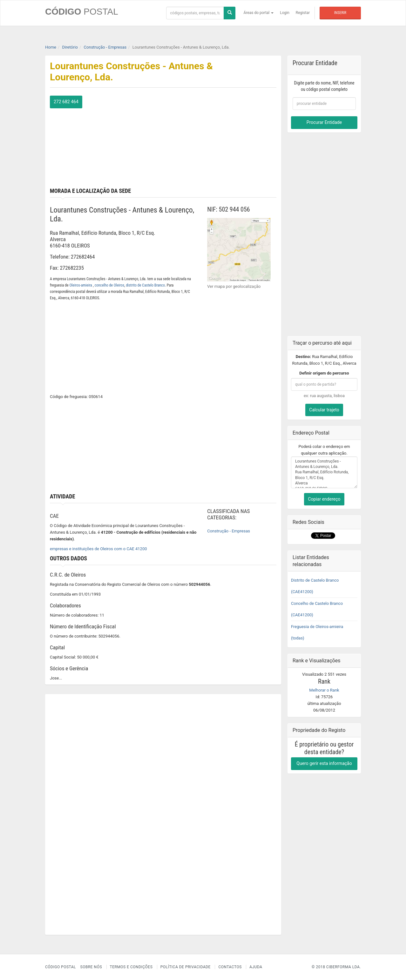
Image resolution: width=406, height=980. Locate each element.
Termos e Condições (131, 967)
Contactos (230, 967)
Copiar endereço (324, 499)
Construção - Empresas (229, 531)
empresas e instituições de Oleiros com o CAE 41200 (98, 549)
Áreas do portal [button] (259, 13)
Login (285, 13)
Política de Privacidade (186, 967)
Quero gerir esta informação (324, 763)
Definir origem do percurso (324, 373)
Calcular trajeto (324, 410)
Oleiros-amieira (81, 285)
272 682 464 (66, 102)
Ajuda (256, 967)
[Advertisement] (222, 140)
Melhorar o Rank (324, 690)
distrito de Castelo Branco (145, 285)
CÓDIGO (82, 12)
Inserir (340, 13)
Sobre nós (91, 967)
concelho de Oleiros (110, 285)
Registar (303, 13)
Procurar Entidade (324, 122)
